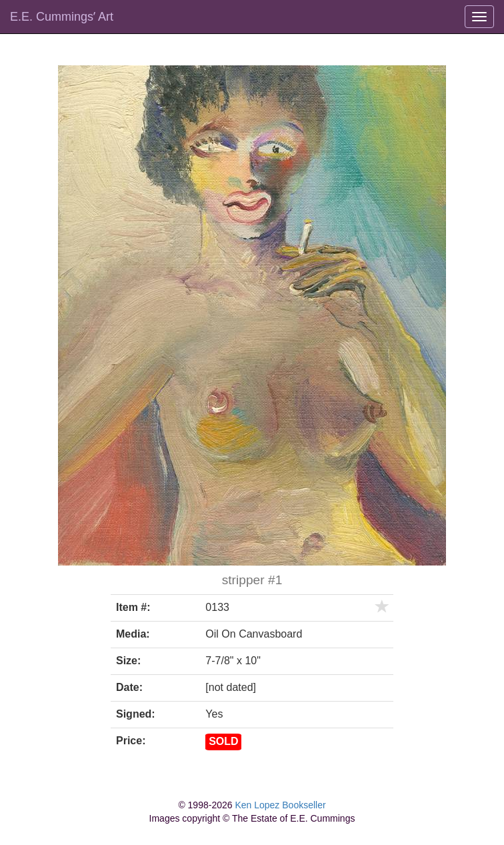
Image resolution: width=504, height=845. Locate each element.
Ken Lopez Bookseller (280, 805)
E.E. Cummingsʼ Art (62, 17)
